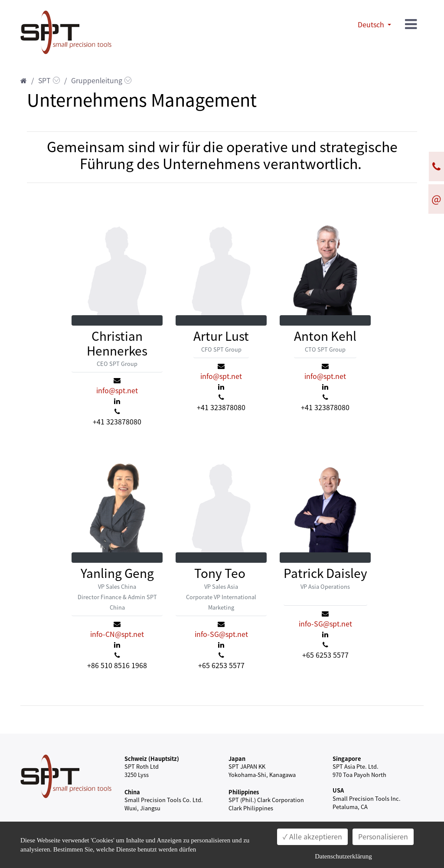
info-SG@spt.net (221, 634)
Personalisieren (383, 837)
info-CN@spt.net (117, 634)
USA (338, 790)
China (132, 792)
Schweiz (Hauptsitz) (152, 759)
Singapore (347, 759)
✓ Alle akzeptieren (312, 837)
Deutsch (372, 25)
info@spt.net (117, 391)
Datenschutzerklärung (343, 856)
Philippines (244, 792)
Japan (237, 759)
